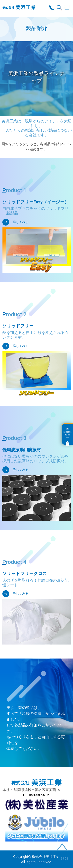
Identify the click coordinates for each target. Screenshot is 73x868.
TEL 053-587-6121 (37, 795)
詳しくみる (21, 222)
